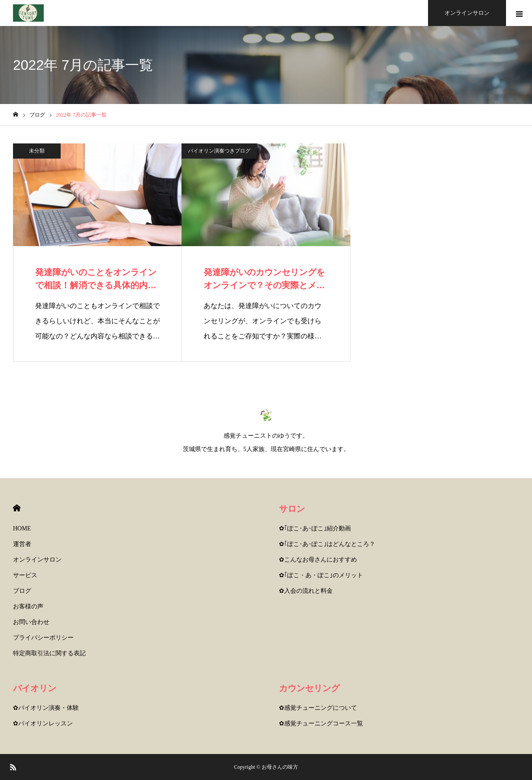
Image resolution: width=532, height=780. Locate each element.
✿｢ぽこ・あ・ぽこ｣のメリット (321, 575)
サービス (25, 575)
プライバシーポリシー (43, 638)
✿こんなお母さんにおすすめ (318, 560)
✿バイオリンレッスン (43, 723)
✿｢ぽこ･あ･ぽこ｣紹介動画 (315, 528)
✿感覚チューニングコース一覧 (321, 723)
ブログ (22, 591)
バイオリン (35, 688)
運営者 (22, 544)
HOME (17, 508)
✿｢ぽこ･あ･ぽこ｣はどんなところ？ (327, 544)
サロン (292, 509)
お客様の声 (28, 606)
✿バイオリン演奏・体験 (46, 708)
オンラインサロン (37, 560)
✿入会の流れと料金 (306, 591)
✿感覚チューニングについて (318, 708)
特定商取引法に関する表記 (49, 653)
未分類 (37, 151)
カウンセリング (309, 688)
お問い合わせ (31, 622)
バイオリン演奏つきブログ (219, 151)
